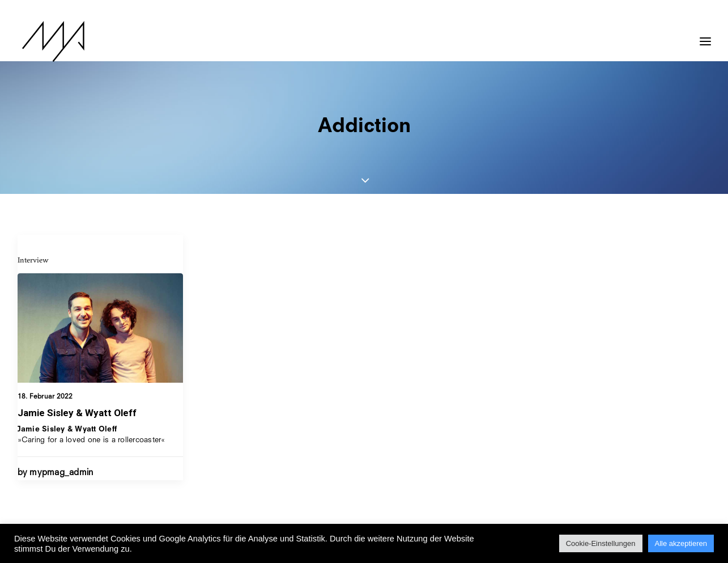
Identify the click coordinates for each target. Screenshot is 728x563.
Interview (33, 260)
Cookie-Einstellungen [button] (601, 543)
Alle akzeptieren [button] (681, 543)
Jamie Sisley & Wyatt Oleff (77, 413)
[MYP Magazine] (49, 41)
